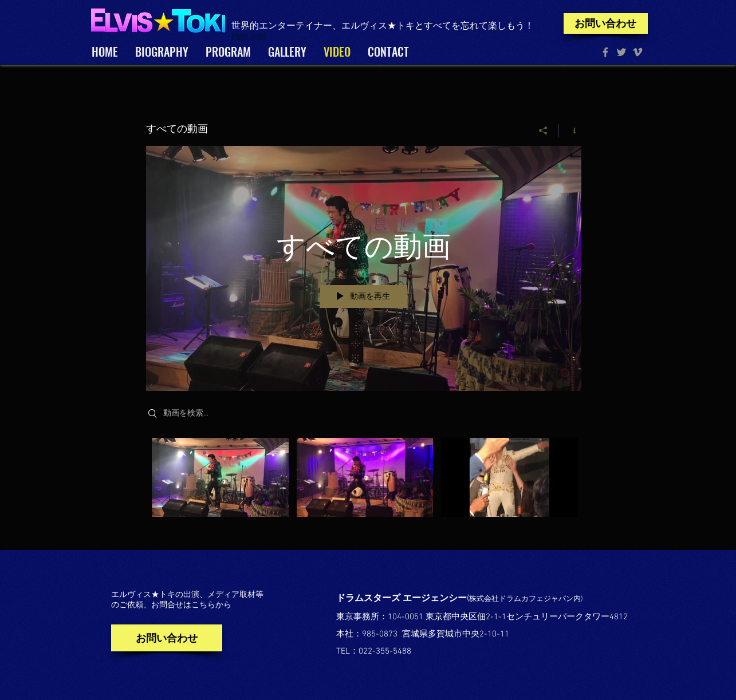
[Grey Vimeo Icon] (637, 52)
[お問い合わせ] (606, 23)
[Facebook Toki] (605, 52)
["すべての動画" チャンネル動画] (364, 486)
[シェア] (543, 130)
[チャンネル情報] (570, 130)
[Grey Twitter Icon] (621, 52)
